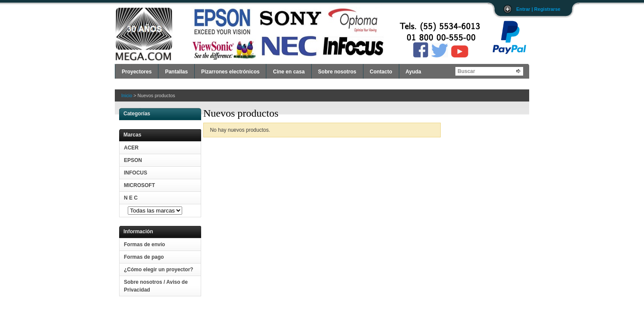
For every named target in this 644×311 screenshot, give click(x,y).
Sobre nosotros (337, 72)
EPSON (133, 160)
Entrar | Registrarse (538, 9)
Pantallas (176, 72)
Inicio (127, 95)
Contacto (381, 72)
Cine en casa (289, 72)
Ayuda (414, 72)
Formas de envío (144, 244)
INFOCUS (136, 173)
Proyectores (137, 72)
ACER (131, 148)
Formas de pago (144, 257)
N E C (131, 198)
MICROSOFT (139, 185)
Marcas (132, 135)
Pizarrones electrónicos (230, 72)
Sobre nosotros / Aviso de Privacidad (156, 286)
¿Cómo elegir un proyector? (159, 270)
